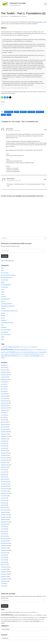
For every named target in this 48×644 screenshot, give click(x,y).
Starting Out (4, 321)
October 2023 (4, 435)
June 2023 (4, 444)
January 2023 (4, 456)
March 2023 (4, 451)
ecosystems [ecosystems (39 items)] (34, 350)
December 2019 (5, 544)
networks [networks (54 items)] (6, 355)
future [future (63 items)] (45, 350)
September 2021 (5, 494)
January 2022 (4, 485)
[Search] (22, 239)
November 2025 (5, 375)
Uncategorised (5, 333)
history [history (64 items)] (8, 353)
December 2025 (5, 373)
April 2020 (3, 535)
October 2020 (4, 520)
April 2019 (3, 563)
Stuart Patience (6, 16)
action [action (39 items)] (2, 347)
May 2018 (3, 587)
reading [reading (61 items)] (3, 356)
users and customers (6, 335)
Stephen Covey (40, 112)
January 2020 (4, 542)
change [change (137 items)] (10, 347)
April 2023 (3, 449)
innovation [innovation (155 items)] (12, 352)
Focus (3, 290)
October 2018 (4, 577)
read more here (39, 22)
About (2, 271)
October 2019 (4, 549)
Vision (2, 340)
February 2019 (5, 568)
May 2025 (3, 389)
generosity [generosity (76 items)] (3, 353)
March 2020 (4, 537)
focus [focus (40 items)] (43, 350)
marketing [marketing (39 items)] (3, 355)
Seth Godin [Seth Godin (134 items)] (8, 356)
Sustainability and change (7, 323)
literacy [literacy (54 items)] (35, 353)
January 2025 (4, 399)
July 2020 (3, 528)
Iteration (3, 302)
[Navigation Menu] (45, 4)
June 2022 (4, 473)
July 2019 (3, 556)
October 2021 (4, 492)
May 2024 (3, 418)
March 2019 (4, 566)
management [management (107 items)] (43, 353)
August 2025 (4, 382)
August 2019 (4, 554)
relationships (31, 112)
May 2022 (3, 475)
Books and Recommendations (8, 276)
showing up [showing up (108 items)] (14, 356)
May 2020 (3, 532)
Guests (3, 292)
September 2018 (5, 580)
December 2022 (5, 458)
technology (4, 328)
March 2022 (4, 480)
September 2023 (5, 437)
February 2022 (5, 482)
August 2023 (4, 439)
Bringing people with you (7, 278)
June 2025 (4, 387)
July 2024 (3, 413)
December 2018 (5, 573)
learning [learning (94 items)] (31, 353)
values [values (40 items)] (43, 356)
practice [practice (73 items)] (36, 354)
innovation (3, 297)
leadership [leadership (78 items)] (26, 353)
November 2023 (5, 432)
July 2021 (3, 499)
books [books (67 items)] (6, 347)
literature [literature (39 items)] (38, 353)
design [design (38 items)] (37, 347)
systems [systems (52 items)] (19, 356)
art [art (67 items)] (4, 347)
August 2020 (4, 525)
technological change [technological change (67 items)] (28, 356)
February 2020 (5, 539)
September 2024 (5, 409)
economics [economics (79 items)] (30, 350)
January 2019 (4, 570)
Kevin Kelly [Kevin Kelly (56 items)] (21, 353)
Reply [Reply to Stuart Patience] (45, 180)
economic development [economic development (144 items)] (20, 350)
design (3, 283)
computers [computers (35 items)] (21, 347)
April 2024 (3, 420)
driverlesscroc (9, 112)
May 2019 (3, 561)
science (3, 318)
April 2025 (3, 392)
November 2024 (5, 404)
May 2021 (3, 504)
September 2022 (5, 466)
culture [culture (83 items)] (34, 347)
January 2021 (4, 513)
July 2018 (3, 585)
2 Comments (24, 16)
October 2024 (4, 406)
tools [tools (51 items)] (40, 356)
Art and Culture (5, 273)
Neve (2, 643)
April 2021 (3, 506)
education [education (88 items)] (39, 350)
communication (5, 280)
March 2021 (4, 508)
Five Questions (5, 287)
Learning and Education (7, 304)
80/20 (2, 268)
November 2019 (5, 547)
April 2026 (3, 366)
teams (3, 326)
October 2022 (4, 463)
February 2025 (5, 397)
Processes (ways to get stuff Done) (9, 311)
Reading (3, 316)
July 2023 (3, 442)
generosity (23, 112)
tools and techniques (6, 330)
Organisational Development (8, 306)
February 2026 (5, 370)
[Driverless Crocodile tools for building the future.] (13, 4)
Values (3, 337)
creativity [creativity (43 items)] (30, 347)
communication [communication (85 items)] (16, 347)
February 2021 (5, 511)
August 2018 (4, 582)
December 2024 (5, 401)
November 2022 (5, 461)
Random (3, 314)
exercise (17, 112)
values (9, 115)
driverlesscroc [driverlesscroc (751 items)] (7, 350)
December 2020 (5, 516)
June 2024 (4, 416)
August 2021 (4, 497)
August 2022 (4, 468)
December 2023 (5, 430)
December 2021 (5, 487)
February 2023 (5, 454)
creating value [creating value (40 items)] (26, 347)
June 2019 (4, 558)
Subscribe (5, 256)
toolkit (3, 115)
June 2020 (4, 530)
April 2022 (3, 478)
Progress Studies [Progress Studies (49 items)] (41, 355)
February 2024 (5, 425)
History (3, 295)
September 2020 (5, 523)
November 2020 (5, 518)
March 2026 (4, 368)
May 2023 (3, 447)
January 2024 (4, 428)
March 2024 (4, 423)
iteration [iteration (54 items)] (17, 353)
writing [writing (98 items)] (3, 358)
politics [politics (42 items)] (23, 355)
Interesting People (5, 299)
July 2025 (3, 385)
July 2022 (3, 470)
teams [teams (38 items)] (22, 356)
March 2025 (4, 394)
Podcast (3, 309)
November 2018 (5, 575)
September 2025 (5, 380)
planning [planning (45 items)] (19, 355)
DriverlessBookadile (6, 285)
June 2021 (4, 501)
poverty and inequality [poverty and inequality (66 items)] (29, 354)
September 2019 (5, 551)
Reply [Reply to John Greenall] (45, 130)
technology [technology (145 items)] (36, 356)
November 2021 (5, 489)
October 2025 (4, 378)
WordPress (13, 643)
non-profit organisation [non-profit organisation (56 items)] (13, 355)
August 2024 (4, 411)
